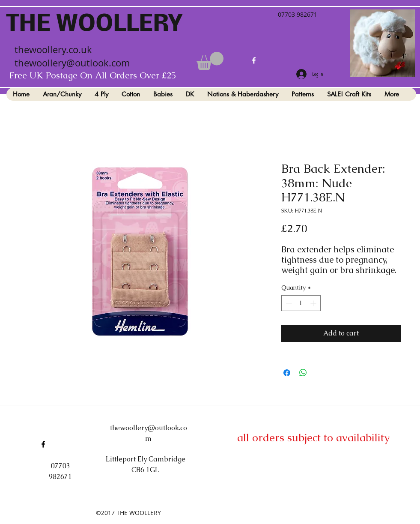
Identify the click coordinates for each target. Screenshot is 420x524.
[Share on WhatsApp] (303, 373)
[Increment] (314, 303)
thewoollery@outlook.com (72, 63)
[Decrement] (288, 303)
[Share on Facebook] (287, 373)
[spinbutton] (301, 303)
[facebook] (254, 60)
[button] (210, 61)
